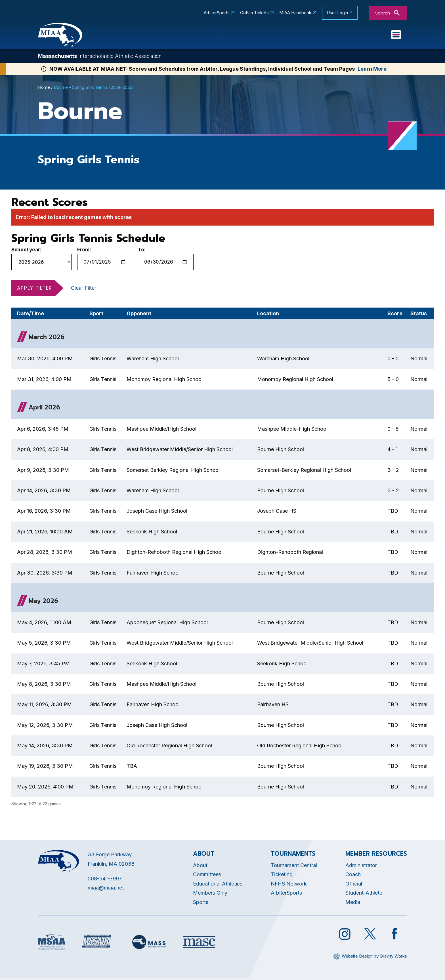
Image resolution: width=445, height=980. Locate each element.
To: (142, 251)
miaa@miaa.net (106, 889)
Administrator (361, 867)
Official (354, 885)
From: (84, 251)
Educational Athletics (224, 36)
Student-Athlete (364, 894)
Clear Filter (84, 289)
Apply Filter (35, 289)
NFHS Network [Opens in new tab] (289, 885)
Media (353, 904)
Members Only (210, 894)
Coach (353, 876)
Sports (308, 36)
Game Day (343, 36)
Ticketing (282, 876)
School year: (26, 251)
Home (44, 89)
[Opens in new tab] (52, 944)
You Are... (382, 36)
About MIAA (167, 36)
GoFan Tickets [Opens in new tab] (254, 13)
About (200, 867)
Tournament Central (294, 867)
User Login (337, 13)
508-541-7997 (105, 880)
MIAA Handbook (295, 13)
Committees (207, 876)
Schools (275, 36)
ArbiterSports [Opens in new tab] (217, 13)
